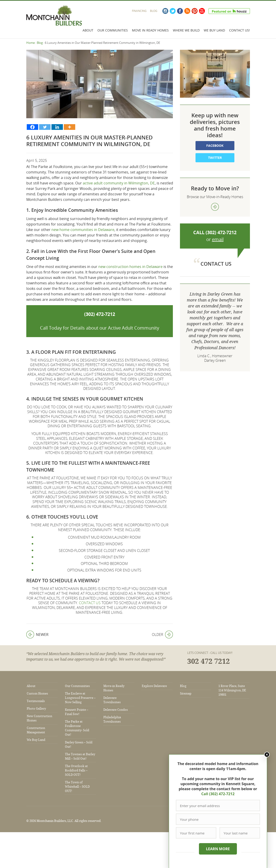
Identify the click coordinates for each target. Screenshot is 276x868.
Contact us (90, 603)
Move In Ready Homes (150, 30)
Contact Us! (240, 30)
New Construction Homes (39, 718)
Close (266, 755)
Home (31, 43)
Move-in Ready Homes (114, 688)
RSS (187, 11)
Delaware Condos (116, 710)
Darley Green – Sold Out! (79, 745)
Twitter (173, 11)
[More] (70, 127)
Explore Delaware (154, 686)
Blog (154, 11)
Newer (37, 635)
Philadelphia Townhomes (112, 719)
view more (215, 207)
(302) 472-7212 (100, 314)
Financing (139, 11)
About (88, 30)
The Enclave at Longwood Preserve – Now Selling (80, 698)
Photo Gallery (36, 709)
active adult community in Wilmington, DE (119, 183)
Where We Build (186, 30)
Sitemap (186, 694)
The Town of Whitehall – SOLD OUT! (77, 787)
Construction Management (36, 730)
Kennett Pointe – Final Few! (77, 712)
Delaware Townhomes (112, 700)
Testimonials (36, 701)
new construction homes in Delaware (130, 267)
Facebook (180, 11)
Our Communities (113, 30)
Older (162, 635)
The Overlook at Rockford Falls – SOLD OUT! (76, 770)
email (218, 239)
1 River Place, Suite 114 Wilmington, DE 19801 (232, 690)
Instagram (165, 11)
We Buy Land (214, 30)
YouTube (202, 11)
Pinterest (195, 11)
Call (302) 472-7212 (218, 794)
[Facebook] (32, 127)
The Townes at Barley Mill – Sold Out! (80, 756)
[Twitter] (45, 127)
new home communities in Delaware (83, 230)
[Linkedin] (57, 127)
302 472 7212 (209, 661)
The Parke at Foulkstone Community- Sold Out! (77, 728)
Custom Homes (37, 694)
